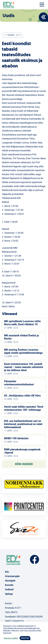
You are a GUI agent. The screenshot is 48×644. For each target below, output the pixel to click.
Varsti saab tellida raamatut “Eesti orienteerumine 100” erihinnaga (24, 408)
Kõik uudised (24, 464)
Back (43, 17)
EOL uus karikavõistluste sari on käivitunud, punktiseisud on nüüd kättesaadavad (23, 424)
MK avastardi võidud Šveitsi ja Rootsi (21, 337)
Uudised (9, 589)
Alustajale (10, 581)
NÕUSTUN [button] (25, 638)
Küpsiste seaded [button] (11, 638)
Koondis (9, 585)
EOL (7, 572)
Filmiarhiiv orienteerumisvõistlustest (19, 383)
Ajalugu (9, 594)
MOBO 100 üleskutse (16, 438)
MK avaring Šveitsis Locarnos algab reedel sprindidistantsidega (23, 351)
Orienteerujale (12, 576)
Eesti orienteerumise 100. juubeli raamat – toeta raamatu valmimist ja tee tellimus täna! (24, 367)
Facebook (34, 559)
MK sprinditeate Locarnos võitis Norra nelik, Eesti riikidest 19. (22, 323)
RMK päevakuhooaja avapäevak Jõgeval (22, 451)
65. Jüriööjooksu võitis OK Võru (22, 396)
